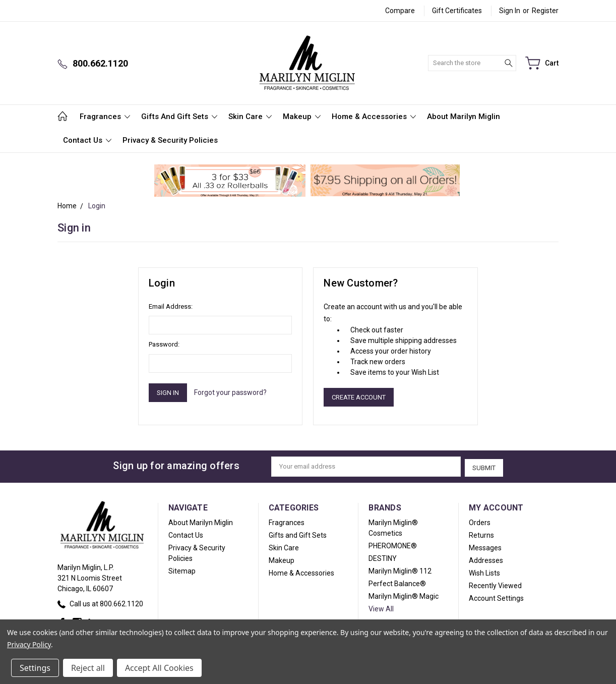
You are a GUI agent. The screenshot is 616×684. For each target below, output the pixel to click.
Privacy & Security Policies (170, 140)
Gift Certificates (457, 11)
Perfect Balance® (397, 582)
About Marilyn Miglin (464, 117)
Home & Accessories (374, 117)
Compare (400, 11)
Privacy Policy (29, 644)
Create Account (359, 397)
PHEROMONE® (393, 544)
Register (545, 11)
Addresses (486, 559)
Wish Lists (484, 572)
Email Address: (171, 306)
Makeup (302, 117)
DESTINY (383, 557)
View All (381, 607)
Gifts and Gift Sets (179, 117)
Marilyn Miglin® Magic (404, 595)
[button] (230, 181)
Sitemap (182, 569)
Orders (480, 521)
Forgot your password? (230, 392)
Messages (485, 546)
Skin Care (250, 117)
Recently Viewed (495, 584)
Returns (481, 534)
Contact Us (87, 140)
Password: (164, 344)
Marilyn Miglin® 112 (400, 569)
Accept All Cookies (159, 668)
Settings (35, 668)
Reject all (88, 668)
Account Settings (496, 597)
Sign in (510, 11)
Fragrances (105, 117)
